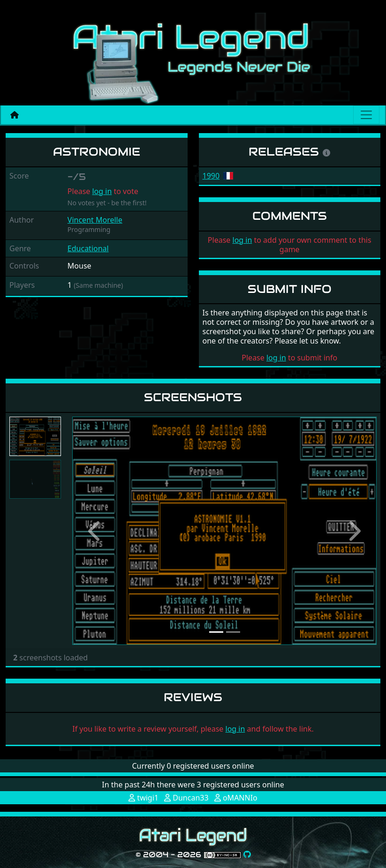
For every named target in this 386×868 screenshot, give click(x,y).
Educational (88, 248)
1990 (211, 176)
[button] (95, 531)
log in (102, 191)
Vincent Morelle (95, 220)
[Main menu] (366, 115)
